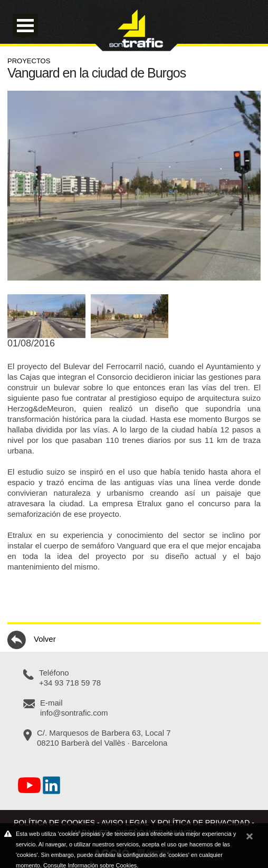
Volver (32, 640)
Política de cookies (54, 823)
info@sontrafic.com (74, 713)
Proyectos (29, 61)
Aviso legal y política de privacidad (176, 823)
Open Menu (25, 26)
